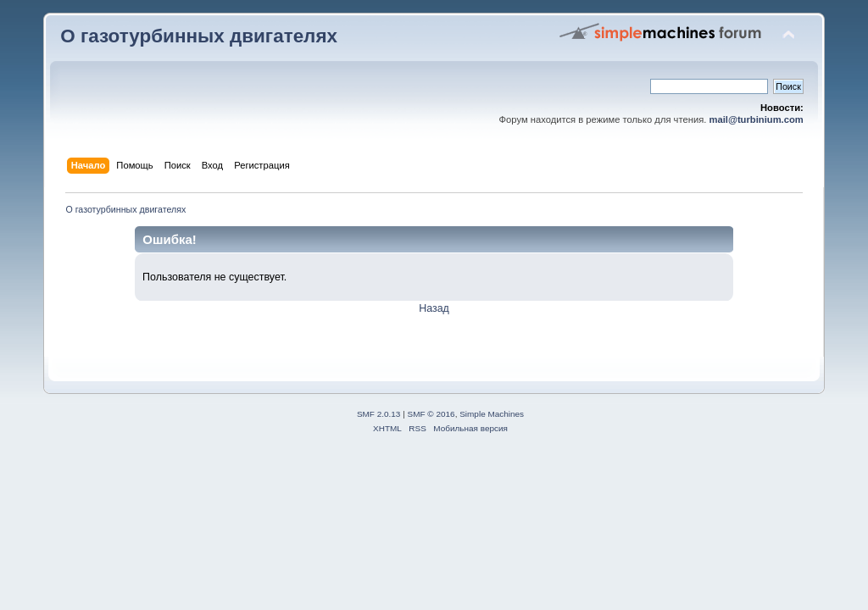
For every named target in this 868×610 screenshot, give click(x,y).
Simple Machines (492, 414)
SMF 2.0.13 (379, 414)
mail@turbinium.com (757, 119)
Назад (434, 308)
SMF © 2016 (431, 414)
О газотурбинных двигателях (199, 36)
